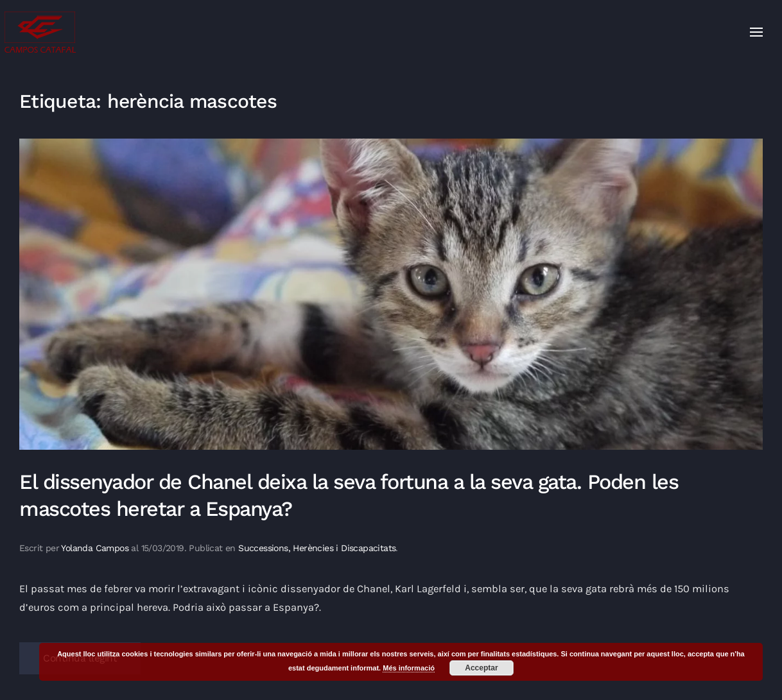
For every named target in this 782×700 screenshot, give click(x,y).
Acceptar (481, 668)
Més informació (409, 668)
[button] (756, 32)
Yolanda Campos (95, 548)
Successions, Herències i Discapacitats (317, 548)
